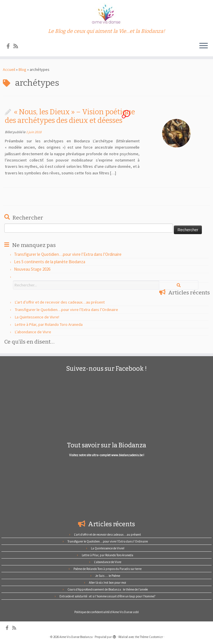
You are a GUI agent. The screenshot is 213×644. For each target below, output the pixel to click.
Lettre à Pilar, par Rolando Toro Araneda (49, 324)
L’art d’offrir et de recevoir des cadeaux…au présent (60, 302)
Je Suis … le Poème (108, 576)
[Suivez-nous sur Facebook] (10, 46)
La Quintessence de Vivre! (37, 317)
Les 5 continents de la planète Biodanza (50, 262)
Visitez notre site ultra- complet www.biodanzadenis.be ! (107, 455)
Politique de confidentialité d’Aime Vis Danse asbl (107, 612)
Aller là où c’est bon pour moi (108, 583)
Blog (22, 69)
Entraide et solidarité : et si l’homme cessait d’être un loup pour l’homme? (108, 596)
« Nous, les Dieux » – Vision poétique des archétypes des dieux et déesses (70, 116)
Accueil (9, 69)
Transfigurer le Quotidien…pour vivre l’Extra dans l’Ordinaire (68, 254)
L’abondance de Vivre (33, 332)
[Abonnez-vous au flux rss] (18, 46)
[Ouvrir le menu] (204, 46)
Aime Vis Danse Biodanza (76, 637)
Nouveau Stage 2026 (32, 269)
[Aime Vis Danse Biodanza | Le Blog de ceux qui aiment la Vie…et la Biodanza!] (107, 14)
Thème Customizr (151, 637)
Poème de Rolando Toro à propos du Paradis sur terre (108, 569)
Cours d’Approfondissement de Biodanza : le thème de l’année (108, 589)
